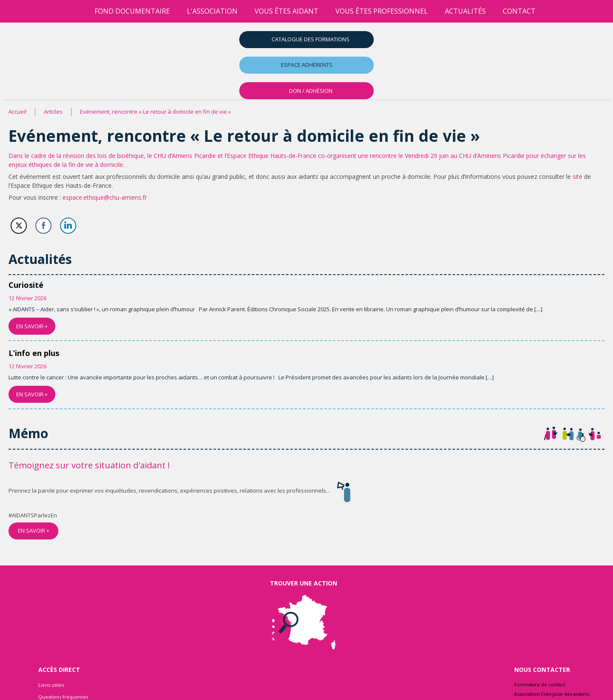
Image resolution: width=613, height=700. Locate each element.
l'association (212, 11)
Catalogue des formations (311, 39)
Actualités (465, 11)
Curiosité (26, 285)
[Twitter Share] (19, 226)
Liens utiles (51, 685)
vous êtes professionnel (382, 11)
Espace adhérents (307, 65)
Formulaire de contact (540, 684)
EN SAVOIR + (32, 326)
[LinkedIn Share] (68, 226)
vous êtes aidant (286, 11)
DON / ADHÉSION (311, 91)
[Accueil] (77, 11)
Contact (519, 11)
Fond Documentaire (132, 11)
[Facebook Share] (43, 226)
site (577, 176)
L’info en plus (34, 353)
